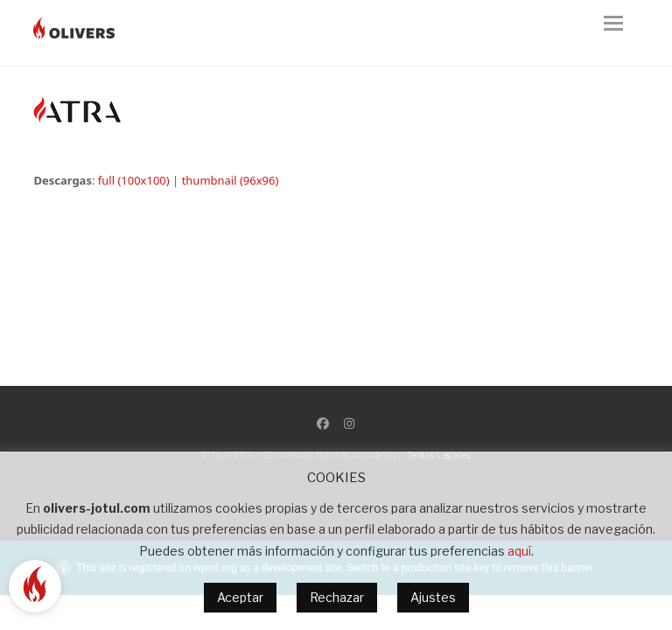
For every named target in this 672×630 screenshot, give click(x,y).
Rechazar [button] (337, 597)
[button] (621, 33)
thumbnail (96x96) (231, 180)
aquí (519, 551)
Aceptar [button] (240, 597)
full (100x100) (134, 180)
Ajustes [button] (433, 597)
